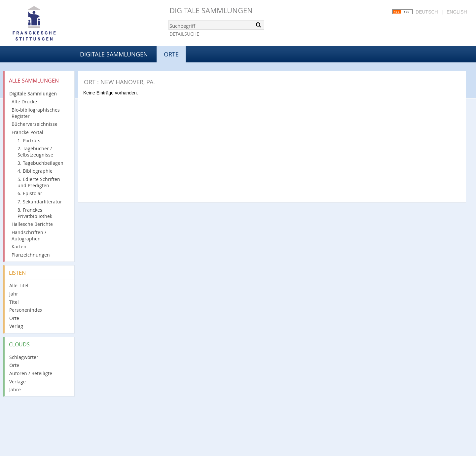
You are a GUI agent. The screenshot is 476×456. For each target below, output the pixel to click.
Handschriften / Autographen (29, 235)
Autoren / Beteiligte (31, 373)
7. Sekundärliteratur (40, 202)
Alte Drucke (24, 102)
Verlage (18, 382)
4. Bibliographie (35, 171)
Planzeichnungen (31, 255)
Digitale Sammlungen (211, 10)
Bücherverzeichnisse (35, 124)
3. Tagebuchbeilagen (40, 163)
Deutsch (427, 12)
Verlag (16, 326)
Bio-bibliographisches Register (36, 113)
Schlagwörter (24, 357)
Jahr (14, 294)
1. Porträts (29, 140)
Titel (14, 302)
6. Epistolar (30, 193)
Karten (19, 246)
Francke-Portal (27, 132)
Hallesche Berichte (32, 224)
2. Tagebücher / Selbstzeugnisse (35, 152)
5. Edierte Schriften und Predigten (39, 182)
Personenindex (26, 310)
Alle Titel (19, 285)
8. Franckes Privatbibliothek (35, 213)
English (457, 12)
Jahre (15, 389)
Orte (14, 318)
